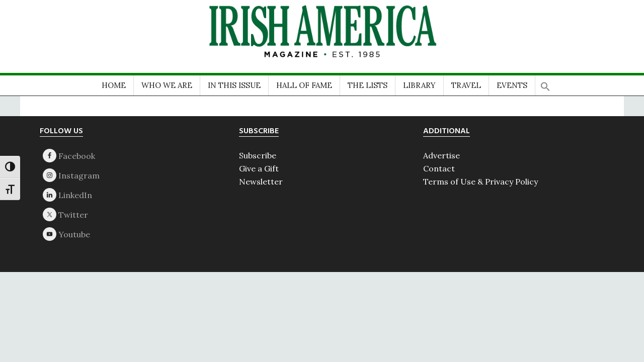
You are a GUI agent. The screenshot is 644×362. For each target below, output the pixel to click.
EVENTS (512, 85)
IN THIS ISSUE (234, 85)
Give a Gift (259, 168)
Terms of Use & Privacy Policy (480, 182)
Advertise (441, 155)
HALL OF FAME (304, 85)
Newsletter (261, 182)
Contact (439, 168)
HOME (114, 85)
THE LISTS (368, 85)
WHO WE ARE (167, 85)
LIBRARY (419, 85)
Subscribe (258, 155)
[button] (545, 83)
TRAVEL (466, 85)
